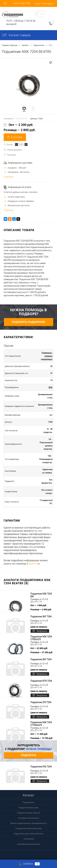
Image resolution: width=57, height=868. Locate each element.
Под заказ (10, 155)
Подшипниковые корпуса (29, 813)
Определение (47, 15)
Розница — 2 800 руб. (20, 130)
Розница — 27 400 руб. (42, 652)
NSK (51, 387)
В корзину (15, 137)
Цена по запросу (39, 627)
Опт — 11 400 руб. (39, 734)
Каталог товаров (16, 35)
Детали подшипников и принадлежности (28, 823)
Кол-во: (10, 144)
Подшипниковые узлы (29, 808)
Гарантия (33, 564)
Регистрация (48, 4)
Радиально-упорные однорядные (47, 356)
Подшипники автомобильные (29, 828)
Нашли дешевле (13, 150)
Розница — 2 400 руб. (41, 609)
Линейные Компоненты (29, 818)
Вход (38, 4)
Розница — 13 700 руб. (42, 738)
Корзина (29, 864)
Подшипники (28, 802)
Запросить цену (40, 632)
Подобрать (29, 755)
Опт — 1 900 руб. (39, 605)
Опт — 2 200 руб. (19, 125)
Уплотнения (28, 839)
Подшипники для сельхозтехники (29, 834)
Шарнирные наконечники (28, 844)
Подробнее (9, 177)
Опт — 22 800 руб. (39, 648)
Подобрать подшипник (28, 322)
